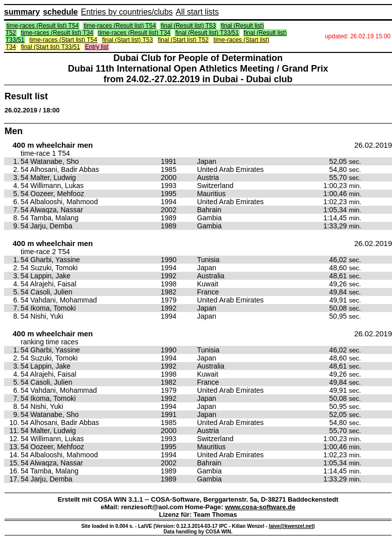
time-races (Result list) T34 (57, 33)
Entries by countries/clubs (127, 12)
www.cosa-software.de (260, 507)
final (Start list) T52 (183, 40)
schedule (60, 12)
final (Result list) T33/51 (207, 33)
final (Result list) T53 (188, 26)
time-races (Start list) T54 (63, 40)
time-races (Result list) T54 (43, 26)
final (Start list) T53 (127, 40)
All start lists (197, 12)
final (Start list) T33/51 (51, 47)
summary (22, 12)
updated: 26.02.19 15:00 (358, 36)
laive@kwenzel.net (291, 526)
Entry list (97, 47)
